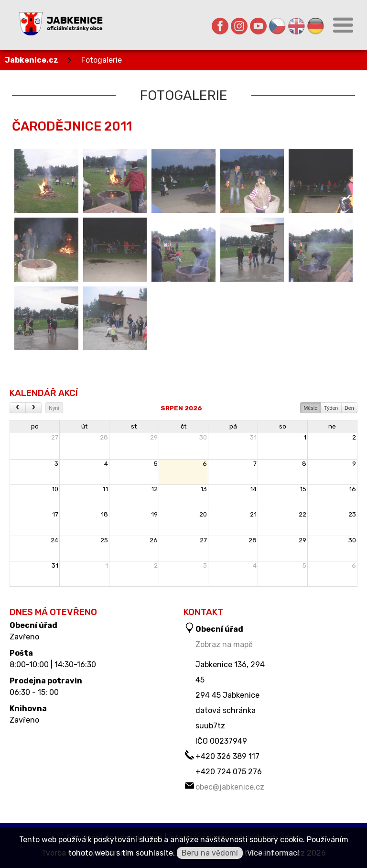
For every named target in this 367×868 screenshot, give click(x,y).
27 (55, 437)
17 (55, 514)
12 (154, 489)
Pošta (21, 653)
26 (154, 540)
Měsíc (310, 408)
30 (203, 437)
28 (104, 437)
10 (55, 489)
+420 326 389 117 (227, 756)
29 (154, 437)
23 (352, 514)
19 (154, 514)
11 (105, 489)
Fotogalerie (102, 60)
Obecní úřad (33, 626)
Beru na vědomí (210, 853)
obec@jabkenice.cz (230, 787)
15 (303, 489)
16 (352, 489)
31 (253, 437)
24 (54, 540)
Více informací (273, 853)
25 (104, 540)
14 (253, 489)
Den (349, 408)
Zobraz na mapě (224, 644)
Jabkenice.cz (32, 60)
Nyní (54, 408)
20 (203, 514)
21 (253, 514)
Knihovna (28, 709)
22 (302, 514)
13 (204, 489)
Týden (331, 408)
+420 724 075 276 (229, 772)
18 (104, 514)
